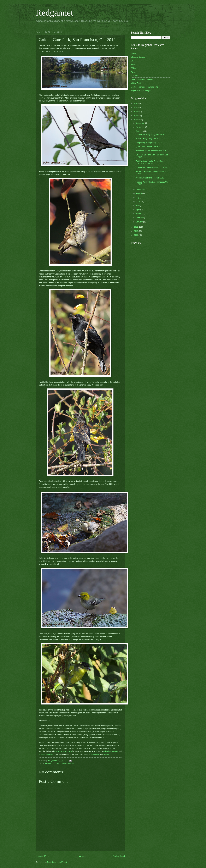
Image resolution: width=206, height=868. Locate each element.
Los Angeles (95, 754)
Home (81, 856)
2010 (136, 231)
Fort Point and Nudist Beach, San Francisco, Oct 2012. (150, 162)
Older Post (119, 856)
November (141, 127)
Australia (135, 76)
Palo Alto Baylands (111, 751)
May (138, 206)
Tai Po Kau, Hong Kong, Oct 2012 (150, 135)
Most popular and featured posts (144, 87)
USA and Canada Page (63, 751)
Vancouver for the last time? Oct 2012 (151, 151)
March (139, 214)
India (133, 64)
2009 (136, 235)
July (138, 197)
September (141, 189)
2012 (136, 120)
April (138, 210)
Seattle (106, 754)
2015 (136, 107)
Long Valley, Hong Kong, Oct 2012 (150, 143)
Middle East (136, 83)
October (140, 131)
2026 (136, 103)
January (140, 222)
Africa (133, 68)
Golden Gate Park (46, 754)
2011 (136, 227)
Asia (133, 72)
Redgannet (55, 13)
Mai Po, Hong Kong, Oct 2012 (148, 139)
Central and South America (142, 79)
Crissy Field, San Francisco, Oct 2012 (151, 167)
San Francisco (67, 764)
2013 (136, 116)
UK (132, 61)
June (138, 201)
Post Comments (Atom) (57, 862)
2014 (136, 112)
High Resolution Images (141, 91)
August (139, 193)
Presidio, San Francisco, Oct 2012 (150, 178)
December (141, 123)
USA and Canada (138, 57)
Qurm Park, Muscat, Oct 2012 (148, 147)
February (140, 218)
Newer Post (43, 856)
